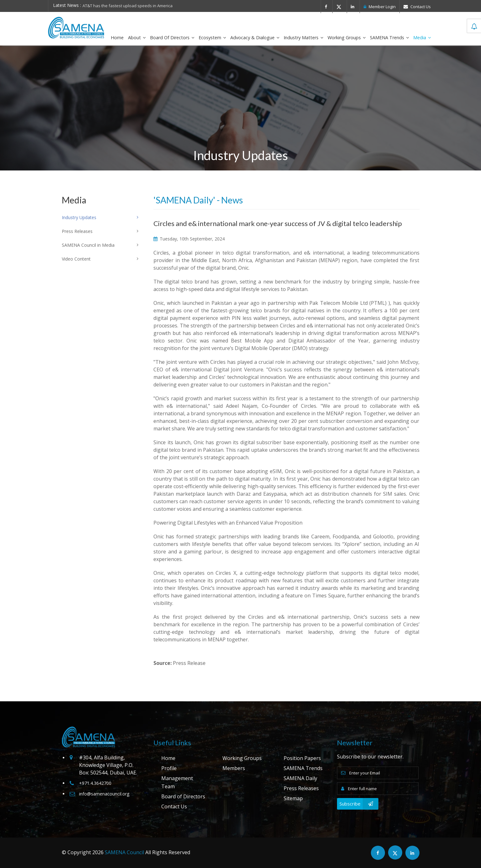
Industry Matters (303, 38)
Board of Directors (172, 38)
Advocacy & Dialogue (255, 38)
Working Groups (347, 38)
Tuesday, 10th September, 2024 (189, 239)
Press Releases (301, 788)
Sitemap (293, 798)
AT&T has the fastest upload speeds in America (128, 6)
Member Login (380, 7)
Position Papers (302, 758)
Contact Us (417, 7)
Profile (169, 768)
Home (117, 38)
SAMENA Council (124, 852)
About (137, 38)
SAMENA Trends (389, 38)
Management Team (177, 782)
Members (234, 768)
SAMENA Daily (300, 778)
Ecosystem (212, 38)
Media (422, 38)
